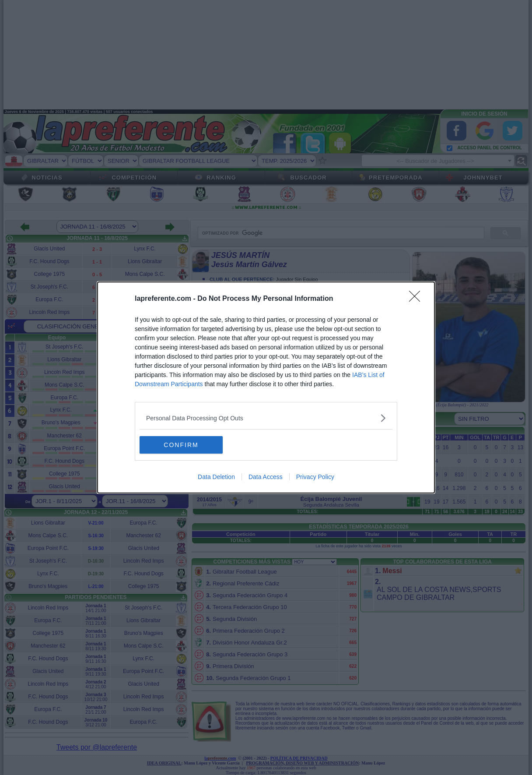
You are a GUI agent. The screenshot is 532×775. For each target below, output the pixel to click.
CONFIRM (181, 445)
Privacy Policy (315, 477)
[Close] (417, 299)
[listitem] (266, 418)
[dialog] (266, 387)
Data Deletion (216, 477)
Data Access (266, 477)
